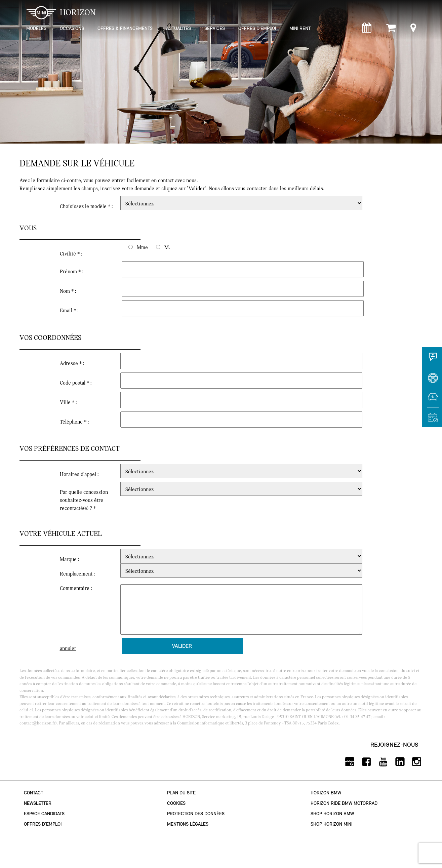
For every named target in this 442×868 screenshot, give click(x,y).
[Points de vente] (413, 29)
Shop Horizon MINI (331, 824)
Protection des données (196, 814)
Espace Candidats (44, 814)
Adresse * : (72, 363)
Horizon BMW (326, 793)
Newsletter (38, 803)
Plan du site (181, 793)
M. (167, 247)
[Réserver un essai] (432, 380)
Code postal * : (76, 383)
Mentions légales (188, 824)
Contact (33, 793)
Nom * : (68, 291)
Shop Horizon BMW (332, 814)
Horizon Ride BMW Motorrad (344, 803)
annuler (68, 648)
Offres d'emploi (43, 824)
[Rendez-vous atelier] (367, 29)
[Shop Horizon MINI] (391, 29)
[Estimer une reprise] (432, 400)
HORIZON (61, 13)
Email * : (69, 311)
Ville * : (68, 402)
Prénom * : (71, 272)
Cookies (176, 803)
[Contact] (432, 360)
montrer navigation (25, 5)
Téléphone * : (74, 422)
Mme (142, 247)
